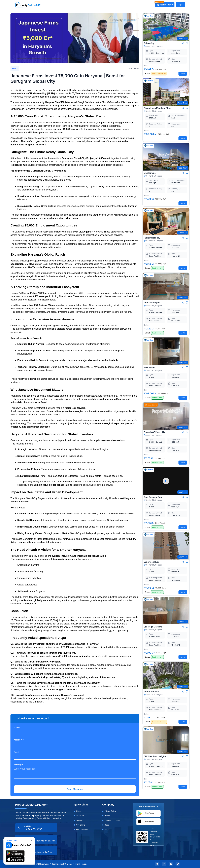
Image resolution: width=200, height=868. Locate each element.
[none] (31, 841)
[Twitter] (178, 864)
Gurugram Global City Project (78, 158)
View (183, 74)
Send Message (75, 789)
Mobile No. (19, 740)
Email (16, 752)
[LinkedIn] (157, 864)
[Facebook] (171, 864)
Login (181, 5)
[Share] (183, 43)
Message (18, 764)
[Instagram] (164, 864)
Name (17, 727)
